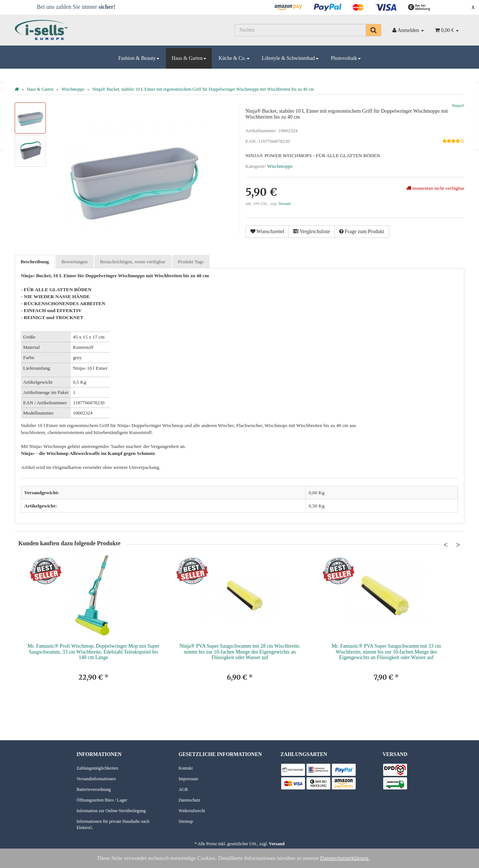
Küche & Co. (234, 58)
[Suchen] (300, 30)
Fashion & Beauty (139, 58)
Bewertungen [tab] (75, 262)
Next (458, 545)
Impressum (188, 779)
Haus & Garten (189, 58)
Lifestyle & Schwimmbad (290, 58)
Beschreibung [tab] (35, 262)
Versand (285, 204)
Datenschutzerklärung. (345, 858)
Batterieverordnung (94, 789)
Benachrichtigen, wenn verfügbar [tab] (133, 262)
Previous (446, 545)
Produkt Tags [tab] (191, 262)
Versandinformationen (96, 779)
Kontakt (186, 768)
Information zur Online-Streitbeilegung (111, 811)
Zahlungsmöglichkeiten (97, 768)
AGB (183, 789)
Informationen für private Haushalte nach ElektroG (113, 824)
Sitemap (186, 821)
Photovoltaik (346, 58)
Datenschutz (189, 800)
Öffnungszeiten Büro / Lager (102, 800)
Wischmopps (280, 166)
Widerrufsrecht (192, 811)
